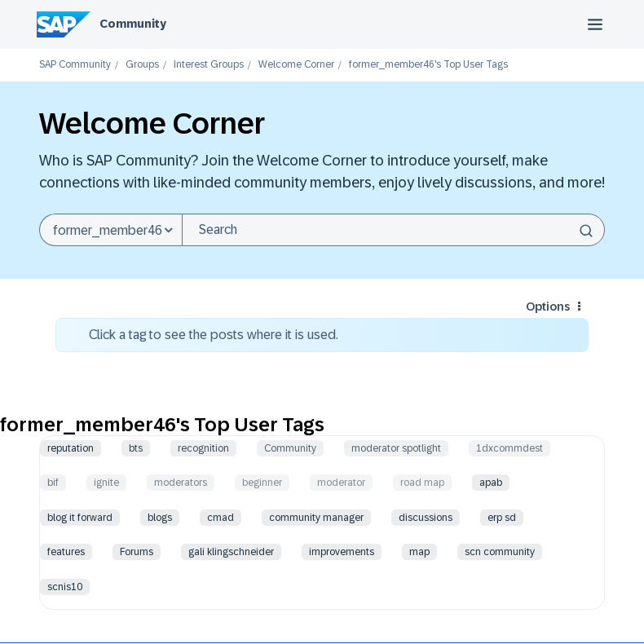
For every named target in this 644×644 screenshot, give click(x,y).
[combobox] (393, 230)
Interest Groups (209, 65)
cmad (221, 518)
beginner (262, 483)
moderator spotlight (396, 448)
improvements (342, 552)
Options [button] (548, 307)
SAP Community (75, 65)
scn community (500, 552)
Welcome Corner (296, 65)
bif (53, 483)
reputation (71, 448)
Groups (142, 65)
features (66, 552)
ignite (106, 483)
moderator (341, 483)
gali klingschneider (231, 552)
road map (422, 483)
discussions (426, 518)
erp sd (502, 518)
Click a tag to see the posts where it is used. (214, 335)
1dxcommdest (509, 448)
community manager (316, 518)
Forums (137, 552)
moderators (181, 483)
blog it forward (80, 518)
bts (136, 448)
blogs (160, 518)
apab (491, 483)
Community (133, 24)
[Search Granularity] (110, 230)
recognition (203, 448)
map (419, 552)
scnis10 (65, 587)
